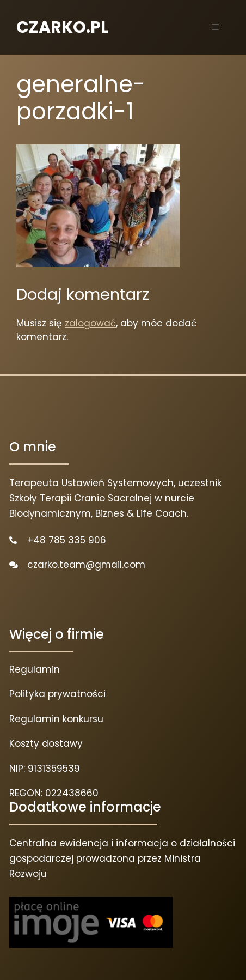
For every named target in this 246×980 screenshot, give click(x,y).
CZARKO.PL (63, 27)
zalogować (90, 323)
